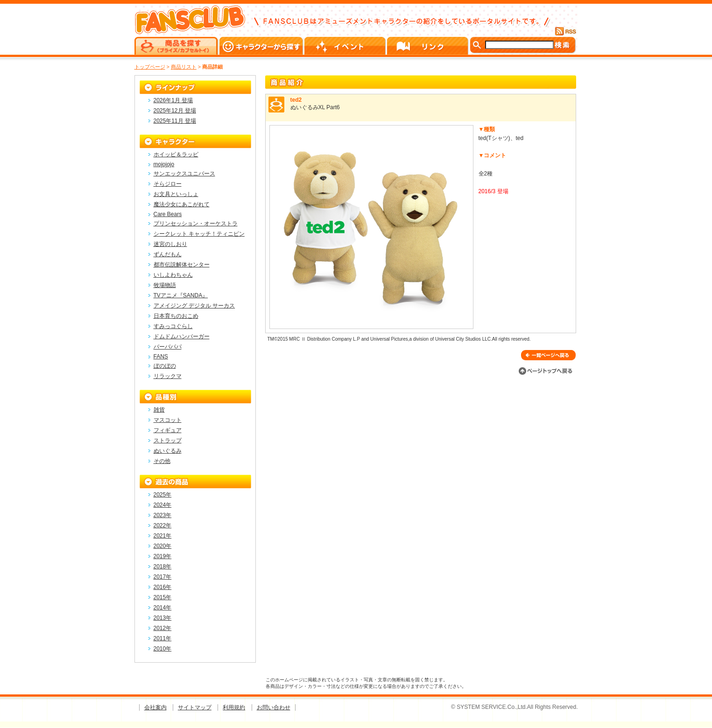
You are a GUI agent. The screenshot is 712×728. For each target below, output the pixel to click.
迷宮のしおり (170, 244)
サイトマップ (195, 707)
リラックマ (168, 376)
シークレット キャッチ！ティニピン (199, 234)
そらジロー (168, 184)
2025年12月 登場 (175, 111)
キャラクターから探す (262, 46)
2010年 (163, 649)
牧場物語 (165, 285)
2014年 (163, 608)
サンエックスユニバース (184, 174)
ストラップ (168, 441)
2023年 (163, 515)
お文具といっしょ (176, 194)
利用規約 (234, 707)
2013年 (163, 618)
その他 (162, 461)
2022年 (163, 525)
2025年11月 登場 (175, 121)
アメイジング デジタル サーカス (194, 306)
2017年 (163, 577)
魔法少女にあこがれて (182, 204)
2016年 (163, 587)
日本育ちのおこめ (176, 316)
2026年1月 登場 (173, 100)
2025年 (163, 495)
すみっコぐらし (173, 326)
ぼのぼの (165, 366)
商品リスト (184, 67)
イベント (346, 46)
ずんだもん (168, 254)
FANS (161, 357)
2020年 (163, 546)
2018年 (163, 567)
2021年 (163, 536)
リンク (428, 46)
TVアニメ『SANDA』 (181, 295)
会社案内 (155, 707)
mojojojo (164, 164)
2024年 (163, 505)
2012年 (163, 628)
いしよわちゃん (173, 275)
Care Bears (168, 214)
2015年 (163, 597)
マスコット (168, 420)
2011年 (163, 638)
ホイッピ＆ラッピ (176, 154)
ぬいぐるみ (168, 451)
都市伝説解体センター (182, 265)
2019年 (163, 556)
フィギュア (168, 430)
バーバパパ (168, 347)
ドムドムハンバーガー (182, 336)
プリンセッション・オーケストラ (196, 224)
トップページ (150, 67)
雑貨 (159, 410)
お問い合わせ (274, 707)
